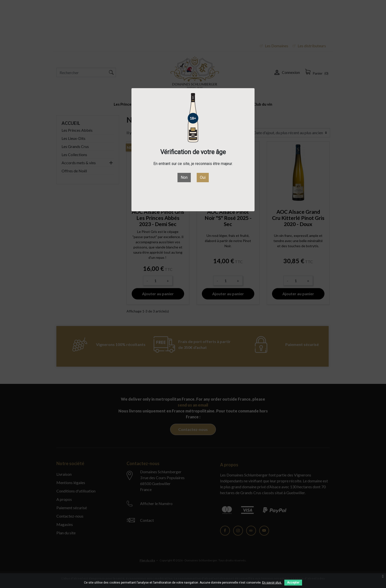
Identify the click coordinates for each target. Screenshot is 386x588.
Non (184, 177)
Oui (203, 177)
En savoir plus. (272, 583)
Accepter (293, 583)
